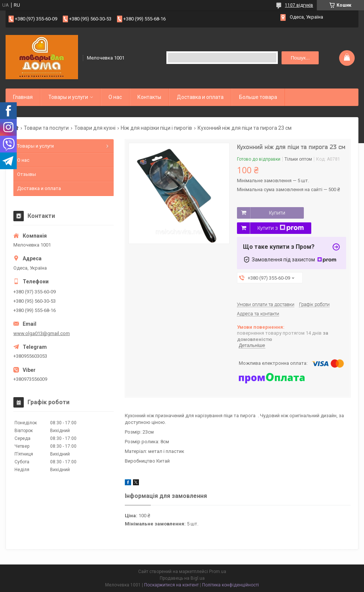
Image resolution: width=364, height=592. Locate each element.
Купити (277, 213)
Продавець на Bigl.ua (182, 578)
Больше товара (258, 97)
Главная (23, 97)
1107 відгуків (299, 5)
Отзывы (27, 174)
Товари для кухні (95, 128)
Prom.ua (218, 572)
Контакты (149, 97)
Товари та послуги (46, 128)
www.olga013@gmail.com (42, 333)
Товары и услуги (68, 97)
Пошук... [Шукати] (300, 58)
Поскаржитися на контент (171, 585)
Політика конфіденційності (230, 585)
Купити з (281, 228)
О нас (115, 97)
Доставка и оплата (200, 97)
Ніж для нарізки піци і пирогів (156, 128)
